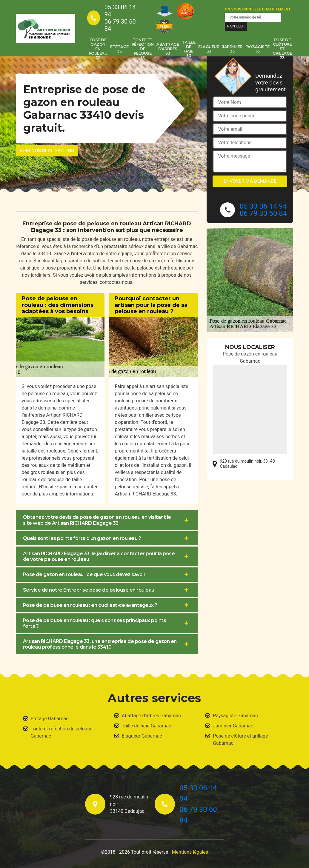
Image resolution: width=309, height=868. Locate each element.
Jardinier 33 (232, 49)
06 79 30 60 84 (120, 25)
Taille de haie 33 (189, 49)
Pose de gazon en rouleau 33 (98, 49)
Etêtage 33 (119, 49)
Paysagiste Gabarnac (235, 716)
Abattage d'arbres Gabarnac (151, 716)
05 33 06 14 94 (120, 11)
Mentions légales (190, 852)
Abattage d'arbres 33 (168, 49)
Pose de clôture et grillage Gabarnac (240, 740)
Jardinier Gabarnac (233, 726)
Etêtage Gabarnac (50, 719)
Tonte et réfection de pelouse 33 (143, 49)
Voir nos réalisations (47, 151)
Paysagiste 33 (257, 49)
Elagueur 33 (209, 49)
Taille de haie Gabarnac (146, 726)
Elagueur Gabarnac (142, 736)
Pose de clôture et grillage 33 (282, 49)
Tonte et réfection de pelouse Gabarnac (62, 732)
